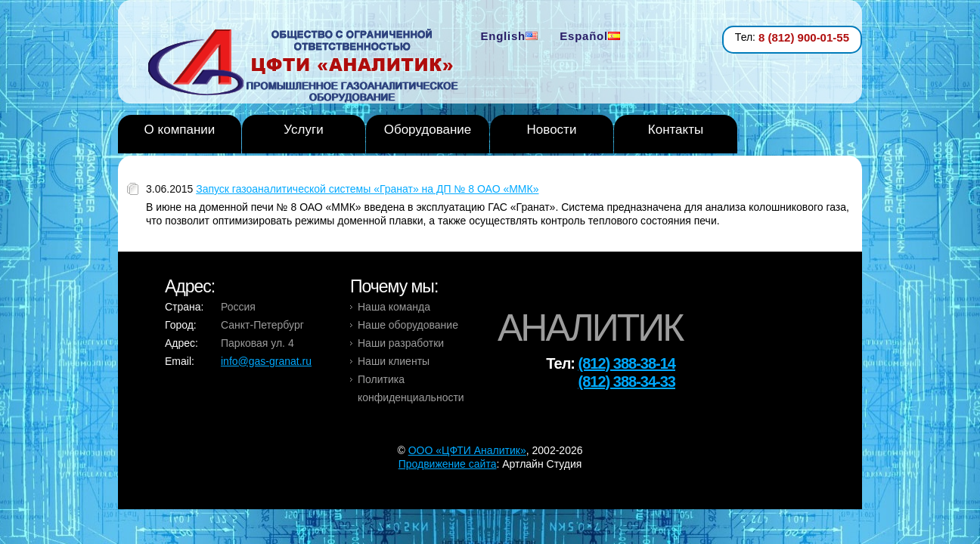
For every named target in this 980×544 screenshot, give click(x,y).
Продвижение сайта (448, 464)
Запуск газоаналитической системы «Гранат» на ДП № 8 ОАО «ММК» (367, 189)
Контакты (676, 130)
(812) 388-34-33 (627, 382)
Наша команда (394, 307)
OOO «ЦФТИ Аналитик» (467, 450)
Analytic (309, 67)
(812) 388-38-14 (627, 363)
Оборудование (428, 130)
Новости (552, 130)
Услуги (303, 130)
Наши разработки (401, 343)
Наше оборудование (408, 325)
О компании (180, 130)
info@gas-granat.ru (266, 361)
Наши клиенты (394, 361)
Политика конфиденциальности (411, 388)
